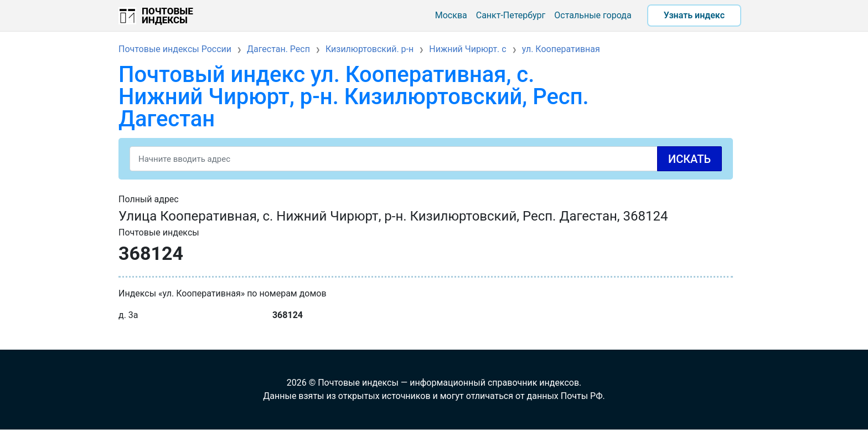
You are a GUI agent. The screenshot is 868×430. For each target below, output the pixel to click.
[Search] (426, 159)
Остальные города (593, 15)
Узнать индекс (694, 15)
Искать (689, 159)
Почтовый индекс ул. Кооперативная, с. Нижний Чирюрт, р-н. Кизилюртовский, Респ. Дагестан (354, 97)
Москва (451, 15)
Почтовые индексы (167, 16)
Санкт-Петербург (511, 15)
